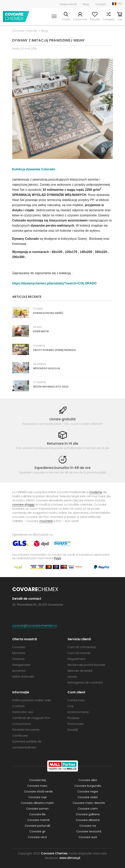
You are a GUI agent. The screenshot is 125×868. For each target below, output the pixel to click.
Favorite (95, 19)
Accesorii (19, 671)
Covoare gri (37, 831)
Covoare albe (88, 780)
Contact (101, 4)
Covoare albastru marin (37, 803)
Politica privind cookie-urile (31, 700)
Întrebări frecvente (26, 730)
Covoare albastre (88, 820)
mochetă (46, 521)
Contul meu (80, 19)
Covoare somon (37, 809)
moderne (96, 492)
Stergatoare (21, 665)
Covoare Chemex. (54, 853)
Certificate (20, 736)
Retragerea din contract (85, 682)
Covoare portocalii (37, 826)
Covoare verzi (37, 837)
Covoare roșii (37, 797)
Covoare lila (37, 814)
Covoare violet (88, 797)
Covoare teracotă (89, 831)
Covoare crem (88, 809)
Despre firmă (68, 4)
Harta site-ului (23, 712)
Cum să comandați (82, 647)
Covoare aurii (88, 837)
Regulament (77, 659)
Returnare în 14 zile (63, 444)
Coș (120, 19)
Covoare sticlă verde (38, 791)
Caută (66, 19)
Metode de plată (80, 671)
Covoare (19, 647)
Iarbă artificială (23, 677)
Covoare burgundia (88, 786)
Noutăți (73, 730)
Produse (73, 718)
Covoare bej (37, 780)
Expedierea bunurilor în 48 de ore (63, 468)
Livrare (72, 677)
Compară (108, 19)
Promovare (76, 724)
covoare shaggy (23, 505)
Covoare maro (37, 786)
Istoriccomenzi (78, 712)
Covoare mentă (38, 820)
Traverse (18, 659)
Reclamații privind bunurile (86, 665)
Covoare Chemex (16, 17)
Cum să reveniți (79, 653)
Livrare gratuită (63, 419)
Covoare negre (88, 791)
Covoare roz (88, 826)
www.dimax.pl (70, 858)
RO (120, 4)
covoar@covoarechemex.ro (35, 626)
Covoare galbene (88, 814)
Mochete (19, 653)
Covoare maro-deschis (89, 803)
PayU (58, 558)
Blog (86, 4)
